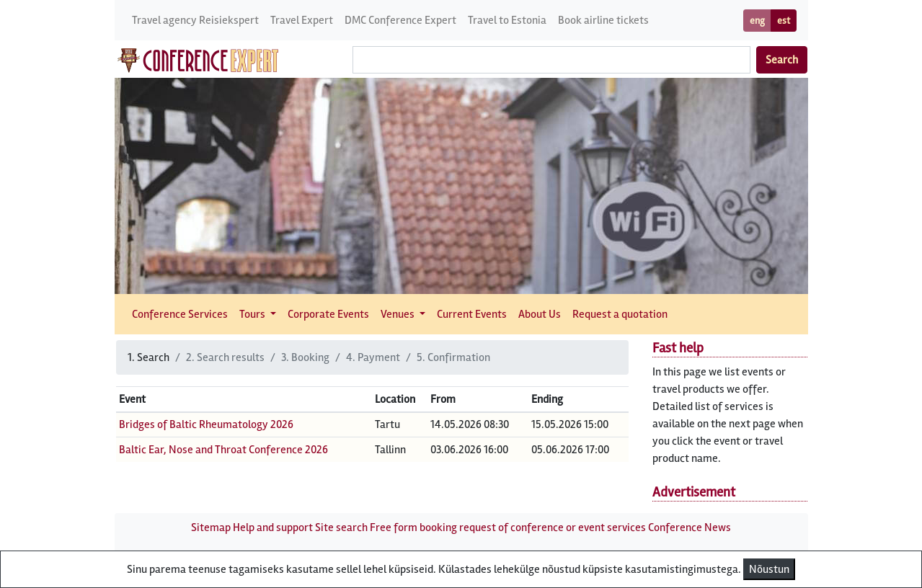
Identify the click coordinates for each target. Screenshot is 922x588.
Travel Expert (302, 20)
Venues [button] (399, 314)
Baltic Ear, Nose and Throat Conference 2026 (223, 450)
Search (782, 60)
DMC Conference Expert (400, 20)
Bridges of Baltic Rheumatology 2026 (206, 424)
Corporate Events (328, 314)
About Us (540, 314)
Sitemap (211, 527)
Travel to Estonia (507, 20)
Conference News (690, 527)
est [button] (784, 21)
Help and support (273, 527)
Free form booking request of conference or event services (508, 527)
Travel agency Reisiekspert (195, 20)
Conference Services (180, 314)
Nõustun (769, 569)
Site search (341, 527)
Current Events (472, 314)
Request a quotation (620, 314)
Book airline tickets (603, 20)
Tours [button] (253, 314)
